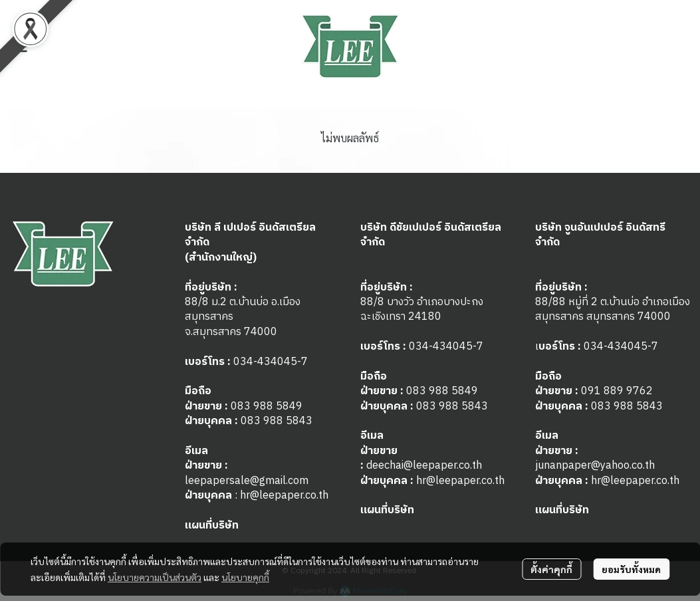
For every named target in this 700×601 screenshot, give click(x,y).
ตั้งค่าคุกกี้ (551, 569)
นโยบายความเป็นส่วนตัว (155, 577)
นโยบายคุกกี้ (245, 577)
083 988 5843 (277, 421)
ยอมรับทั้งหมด (631, 569)
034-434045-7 (271, 362)
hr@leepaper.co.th (284, 496)
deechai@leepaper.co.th (424, 466)
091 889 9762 (617, 391)
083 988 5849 (267, 407)
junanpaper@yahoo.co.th (595, 466)
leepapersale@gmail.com (247, 481)
